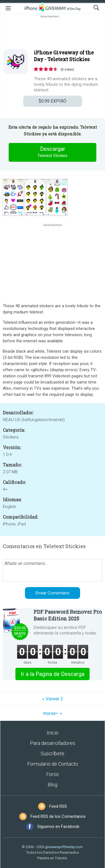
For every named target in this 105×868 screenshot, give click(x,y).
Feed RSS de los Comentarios (58, 816)
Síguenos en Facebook (58, 827)
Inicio (53, 733)
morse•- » (53, 713)
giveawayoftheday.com (64, 847)
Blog (53, 785)
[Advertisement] (53, 33)
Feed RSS (58, 806)
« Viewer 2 (53, 699)
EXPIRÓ (53, 101)
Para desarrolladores (53, 743)
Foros (53, 774)
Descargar (53, 152)
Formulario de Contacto (53, 764)
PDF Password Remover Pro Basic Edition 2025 (68, 615)
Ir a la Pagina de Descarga (53, 674)
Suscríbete (53, 753)
